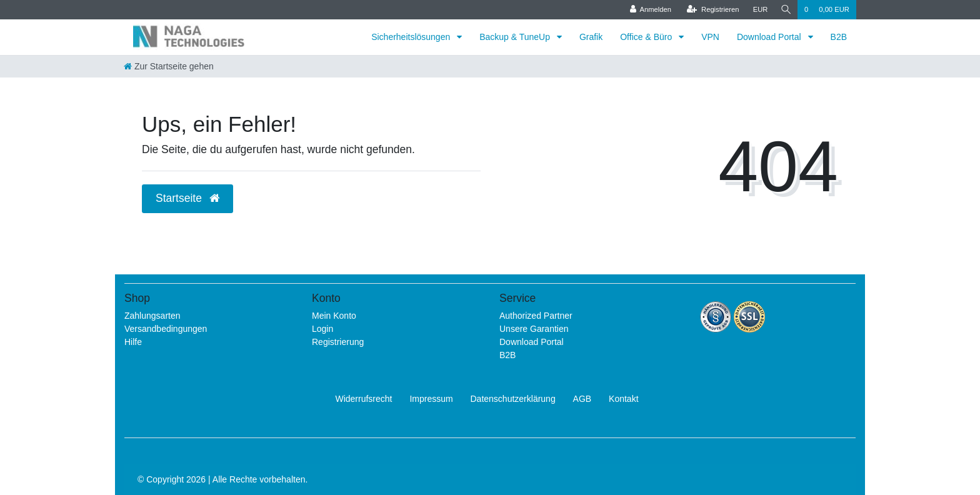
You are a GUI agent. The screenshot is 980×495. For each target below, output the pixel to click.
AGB (582, 399)
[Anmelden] (648, 10)
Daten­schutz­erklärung (513, 399)
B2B (839, 37)
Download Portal (770, 37)
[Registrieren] (710, 10)
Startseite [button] (187, 198)
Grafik (591, 37)
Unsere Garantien (534, 329)
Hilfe (133, 342)
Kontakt (623, 399)
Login (322, 329)
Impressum (431, 399)
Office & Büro (647, 37)
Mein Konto (334, 316)
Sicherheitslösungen (412, 37)
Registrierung (338, 342)
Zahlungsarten (152, 316)
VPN (710, 37)
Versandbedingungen (166, 329)
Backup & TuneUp (516, 37)
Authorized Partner (536, 316)
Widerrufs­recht (363, 399)
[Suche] (785, 10)
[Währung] (758, 10)
